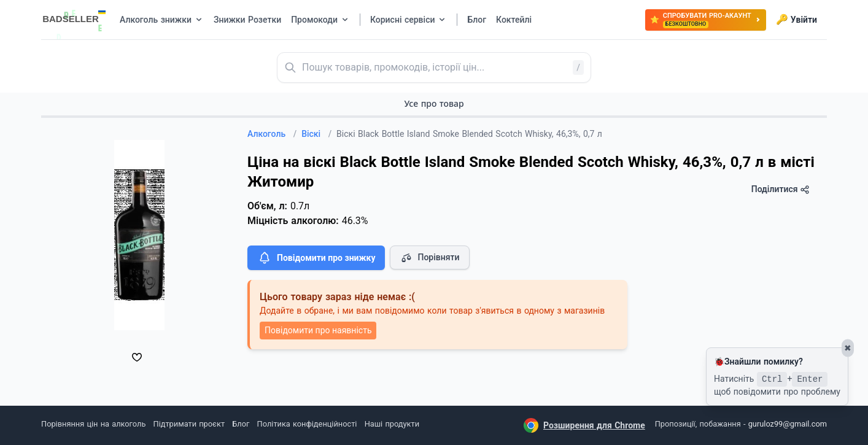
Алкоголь (272, 134)
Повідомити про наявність (318, 330)
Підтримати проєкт (189, 424)
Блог (241, 424)
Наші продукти (392, 424)
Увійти (796, 20)
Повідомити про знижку (316, 258)
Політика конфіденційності (307, 424)
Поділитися (781, 189)
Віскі (316, 134)
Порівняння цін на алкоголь (93, 424)
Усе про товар (434, 103)
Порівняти (430, 258)
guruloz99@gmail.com (788, 424)
